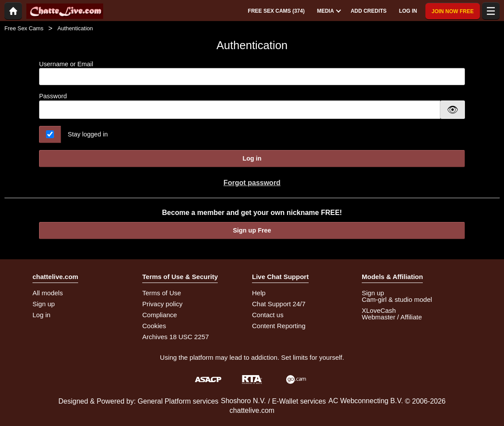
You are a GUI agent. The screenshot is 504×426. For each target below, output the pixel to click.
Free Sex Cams (24, 28)
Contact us (268, 315)
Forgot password (252, 183)
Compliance (160, 315)
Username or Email (252, 73)
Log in (252, 158)
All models (48, 293)
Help (259, 293)
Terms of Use (162, 293)
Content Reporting (279, 326)
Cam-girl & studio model (397, 299)
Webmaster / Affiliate (392, 317)
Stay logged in (88, 134)
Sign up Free (252, 230)
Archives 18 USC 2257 (176, 337)
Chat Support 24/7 (279, 304)
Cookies (154, 326)
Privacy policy (162, 304)
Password (53, 96)
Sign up (44, 304)
